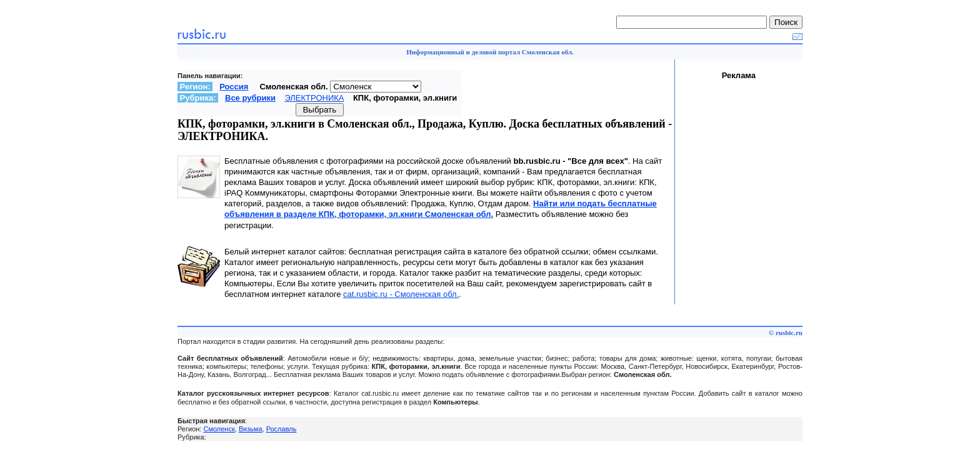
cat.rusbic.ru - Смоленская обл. (401, 294)
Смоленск (219, 429)
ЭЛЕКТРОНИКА (314, 98)
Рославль (282, 429)
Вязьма (251, 429)
